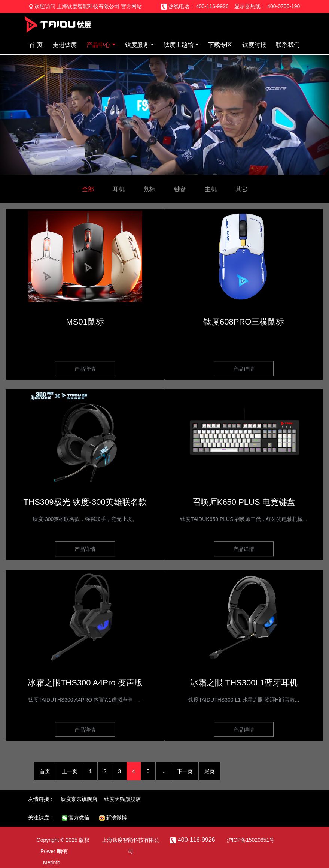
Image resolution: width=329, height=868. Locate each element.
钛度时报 (254, 45)
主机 (211, 189)
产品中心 (98, 45)
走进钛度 (65, 45)
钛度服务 (137, 45)
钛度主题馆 (179, 45)
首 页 (36, 45)
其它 (241, 189)
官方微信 (76, 817)
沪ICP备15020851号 (251, 840)
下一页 (185, 771)
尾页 (210, 771)
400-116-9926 (212, 6)
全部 (88, 189)
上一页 (70, 771)
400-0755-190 (284, 6)
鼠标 (149, 189)
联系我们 (288, 45)
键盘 (180, 189)
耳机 (119, 189)
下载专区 (220, 45)
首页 (45, 771)
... (164, 771)
